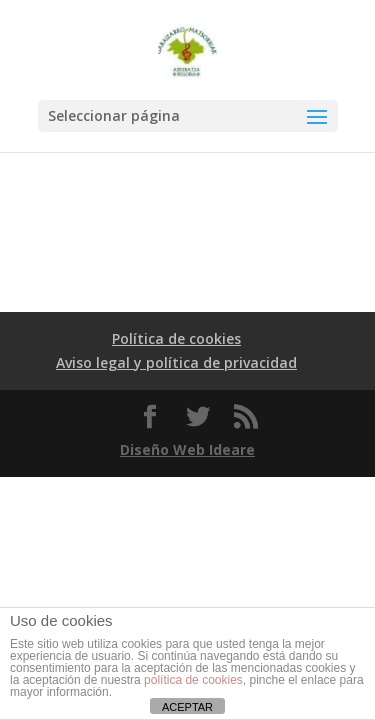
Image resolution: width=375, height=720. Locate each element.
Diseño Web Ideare (187, 449)
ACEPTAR (187, 707)
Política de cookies (176, 338)
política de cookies (193, 680)
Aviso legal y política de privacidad (176, 362)
